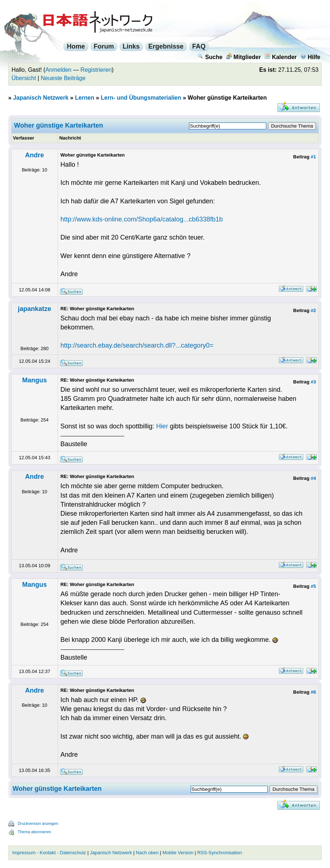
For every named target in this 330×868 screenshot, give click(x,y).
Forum (104, 46)
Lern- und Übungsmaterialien (141, 98)
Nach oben (147, 853)
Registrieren (96, 70)
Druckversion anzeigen (38, 823)
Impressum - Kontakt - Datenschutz (49, 853)
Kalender (281, 57)
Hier (162, 426)
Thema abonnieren (34, 832)
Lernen (85, 98)
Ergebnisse (166, 46)
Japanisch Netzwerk (41, 98)
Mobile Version (178, 853)
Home (76, 46)
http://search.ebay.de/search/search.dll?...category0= (137, 345)
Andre (34, 155)
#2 (313, 310)
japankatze (34, 309)
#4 (313, 478)
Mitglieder (244, 57)
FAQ (199, 46)
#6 (313, 692)
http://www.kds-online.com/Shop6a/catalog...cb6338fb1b (142, 219)
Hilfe (310, 57)
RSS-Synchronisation (220, 853)
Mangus (34, 380)
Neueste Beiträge (63, 78)
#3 (313, 382)
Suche (210, 57)
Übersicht (24, 78)
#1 (313, 157)
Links (131, 46)
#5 (313, 586)
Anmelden (58, 70)
